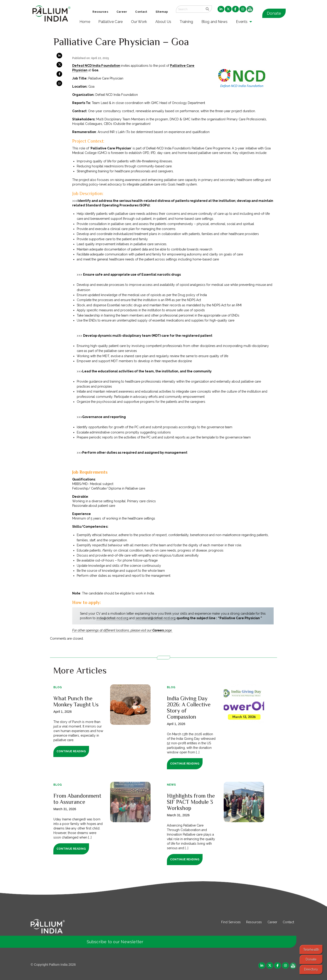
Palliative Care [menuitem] (110, 22)
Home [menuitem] (85, 22)
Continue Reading (71, 751)
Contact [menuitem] (141, 12)
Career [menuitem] (122, 12)
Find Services (231, 922)
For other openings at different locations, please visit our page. (122, 630)
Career (272, 922)
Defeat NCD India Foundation (96, 66)
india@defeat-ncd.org (112, 618)
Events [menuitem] (242, 22)
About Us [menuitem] (163, 22)
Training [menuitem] (186, 22)
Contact (288, 922)
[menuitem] (221, 9)
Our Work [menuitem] (139, 22)
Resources (254, 922)
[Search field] (190, 9)
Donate (274, 13)
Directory (311, 969)
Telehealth (311, 949)
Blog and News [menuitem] (214, 22)
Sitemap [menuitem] (162, 12)
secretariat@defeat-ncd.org (156, 618)
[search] (207, 9)
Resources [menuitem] (100, 12)
